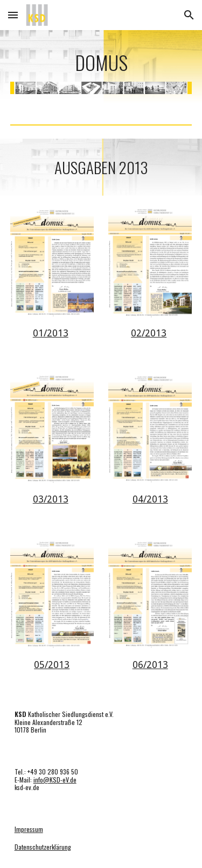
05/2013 (52, 665)
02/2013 (149, 333)
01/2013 (51, 333)
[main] (101, 62)
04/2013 (150, 499)
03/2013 (51, 499)
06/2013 (150, 665)
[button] (13, 15)
